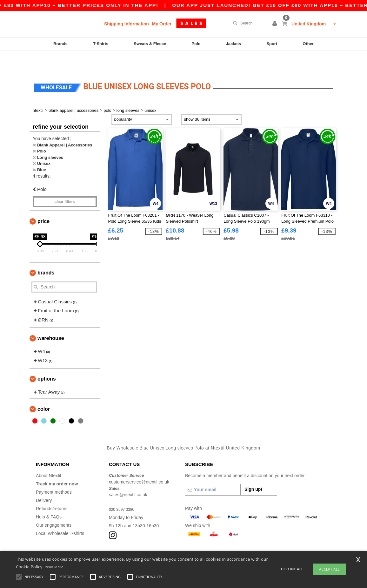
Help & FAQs (49, 498)
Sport (272, 44)
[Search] (249, 23)
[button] (276, 24)
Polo (196, 44)
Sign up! (253, 470)
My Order (162, 24)
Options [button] (47, 360)
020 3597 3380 (124, 490)
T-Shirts (101, 44)
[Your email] (213, 470)
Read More (54, 567)
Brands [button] (46, 254)
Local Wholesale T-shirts (60, 514)
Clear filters (65, 183)
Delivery (44, 481)
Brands (60, 44)
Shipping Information (127, 24)
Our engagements (54, 506)
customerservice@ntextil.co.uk (139, 463)
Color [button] (44, 390)
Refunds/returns (52, 490)
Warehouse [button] (51, 319)
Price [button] (43, 202)
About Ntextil (48, 456)
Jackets (234, 44)
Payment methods (54, 473)
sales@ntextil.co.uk (128, 476)
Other (308, 44)
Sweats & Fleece (150, 44)
